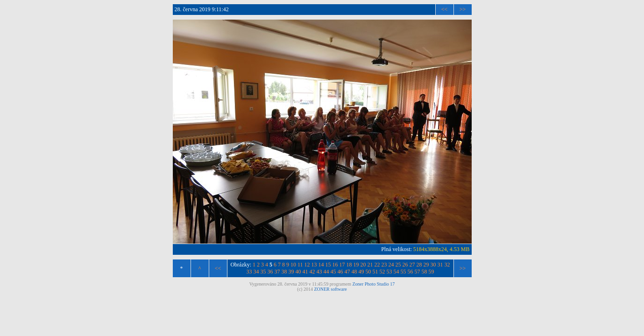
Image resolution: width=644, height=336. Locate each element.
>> (463, 9)
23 (384, 265)
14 (321, 265)
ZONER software (330, 289)
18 (349, 265)
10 (293, 265)
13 (314, 265)
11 (300, 265)
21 (370, 265)
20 (363, 265)
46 (340, 272)
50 (368, 272)
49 (361, 272)
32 (447, 265)
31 (440, 265)
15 (328, 265)
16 (335, 265)
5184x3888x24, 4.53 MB (442, 249)
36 (270, 272)
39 (291, 272)
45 (333, 272)
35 (263, 272)
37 (277, 272)
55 (403, 272)
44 (326, 272)
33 (249, 272)
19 (356, 265)
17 (342, 265)
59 (432, 272)
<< (445, 9)
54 (396, 272)
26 (405, 265)
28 (419, 265)
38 (284, 272)
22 (377, 265)
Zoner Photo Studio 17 (373, 284)
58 (425, 272)
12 (307, 265)
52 (382, 272)
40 (298, 272)
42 (312, 272)
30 (433, 265)
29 (426, 265)
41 (305, 272)
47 (347, 272)
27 (412, 265)
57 (418, 272)
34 (256, 272)
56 (410, 272)
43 (319, 272)
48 (354, 272)
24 (391, 265)
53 (389, 272)
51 (375, 272)
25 (398, 265)
